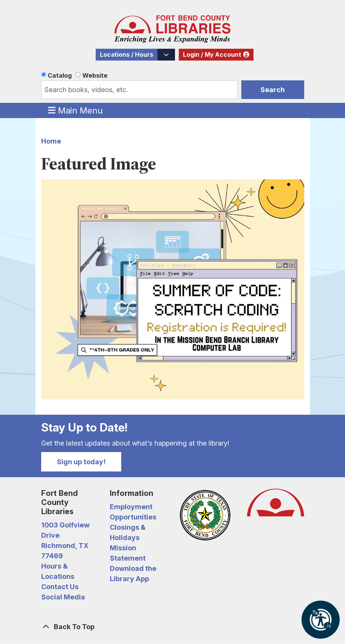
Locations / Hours (127, 55)
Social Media (63, 597)
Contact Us (60, 587)
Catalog (60, 75)
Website (95, 75)
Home (51, 141)
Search (273, 90)
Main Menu (75, 110)
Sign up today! (81, 462)
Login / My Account (212, 55)
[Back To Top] (173, 627)
